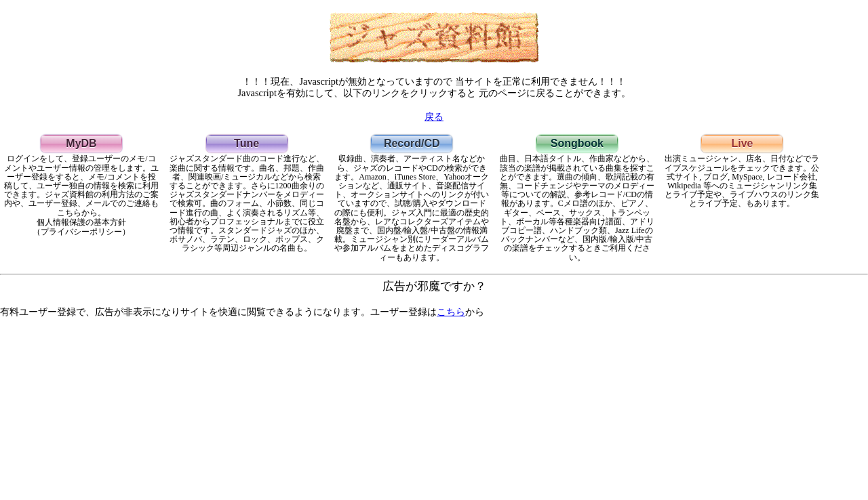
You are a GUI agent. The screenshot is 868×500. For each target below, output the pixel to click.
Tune (246, 143)
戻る (434, 117)
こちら (451, 312)
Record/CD (412, 143)
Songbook (577, 143)
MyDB (81, 143)
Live (742, 143)
